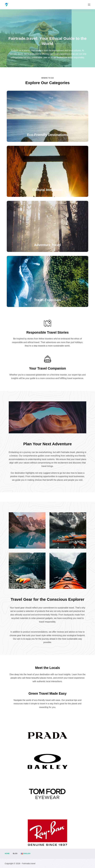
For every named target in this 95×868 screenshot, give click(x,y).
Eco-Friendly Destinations (47, 135)
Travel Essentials (48, 300)
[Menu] (89, 5)
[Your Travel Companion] (48, 359)
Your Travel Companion (48, 368)
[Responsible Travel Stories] (48, 323)
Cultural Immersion (47, 190)
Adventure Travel (48, 245)
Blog (15, 854)
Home (7, 854)
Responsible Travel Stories (47, 332)
